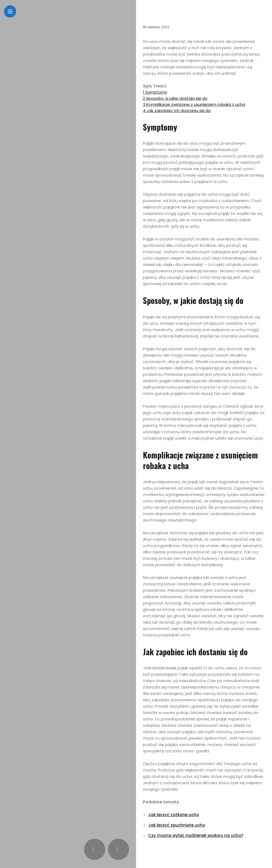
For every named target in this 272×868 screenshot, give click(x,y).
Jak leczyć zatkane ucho (174, 815)
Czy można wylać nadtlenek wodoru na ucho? (196, 835)
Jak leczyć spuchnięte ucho (177, 825)
